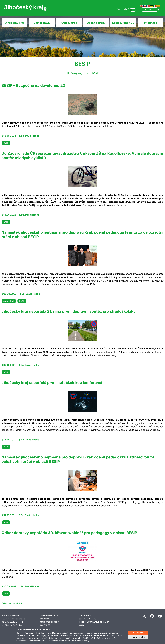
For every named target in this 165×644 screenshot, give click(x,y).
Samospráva (42, 23)
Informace (150, 23)
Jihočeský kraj (15, 23)
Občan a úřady (96, 23)
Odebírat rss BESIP (12, 603)
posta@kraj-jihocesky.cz (89, 619)
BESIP (96, 73)
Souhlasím (138, 633)
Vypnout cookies (138, 637)
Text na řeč (123, 9)
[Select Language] (150, 10)
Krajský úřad (69, 23)
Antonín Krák (9, 301)
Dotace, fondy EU (123, 23)
